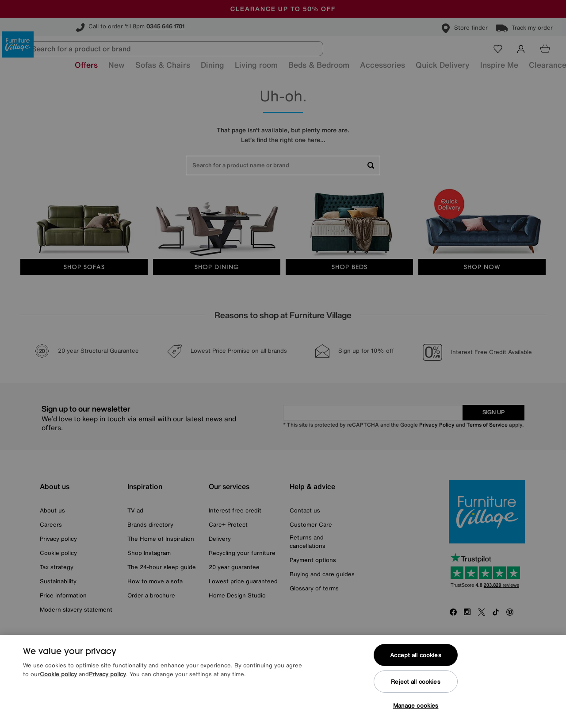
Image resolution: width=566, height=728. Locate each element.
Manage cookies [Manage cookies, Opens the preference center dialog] (416, 706)
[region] (283, 682)
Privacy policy (107, 674)
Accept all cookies (415, 655)
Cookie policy (58, 674)
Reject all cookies (415, 682)
